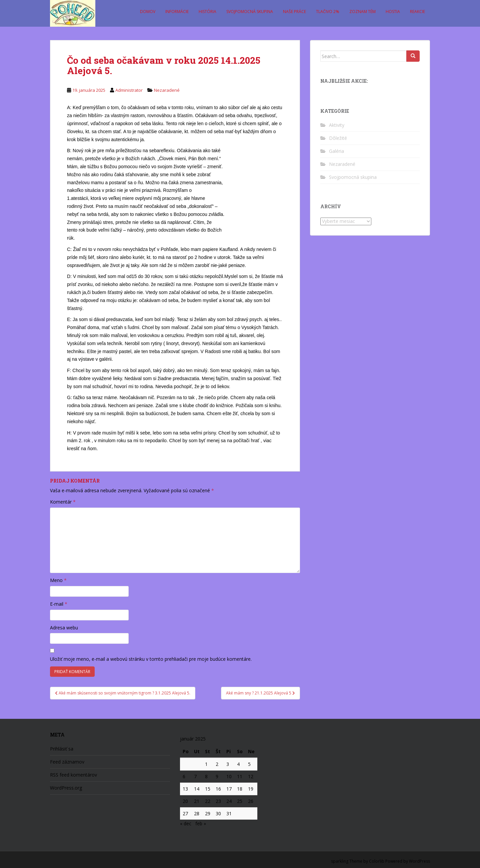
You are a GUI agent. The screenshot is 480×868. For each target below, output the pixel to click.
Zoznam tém (362, 12)
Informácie (177, 12)
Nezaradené (167, 90)
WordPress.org (66, 788)
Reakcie (417, 12)
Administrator (129, 90)
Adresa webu (64, 628)
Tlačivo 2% (328, 12)
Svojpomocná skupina (250, 12)
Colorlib (377, 861)
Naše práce (294, 12)
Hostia (393, 12)
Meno (58, 580)
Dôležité (338, 138)
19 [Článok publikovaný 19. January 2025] (251, 789)
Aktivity (337, 125)
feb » (201, 823)
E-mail (59, 604)
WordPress (419, 861)
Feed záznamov (67, 762)
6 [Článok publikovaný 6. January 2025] (184, 776)
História (207, 12)
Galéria (336, 151)
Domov (148, 12)
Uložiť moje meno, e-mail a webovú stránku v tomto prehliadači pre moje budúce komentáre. (151, 659)
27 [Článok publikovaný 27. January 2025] (185, 813)
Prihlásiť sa (62, 749)
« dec (186, 823)
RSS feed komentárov (73, 775)
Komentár (63, 502)
